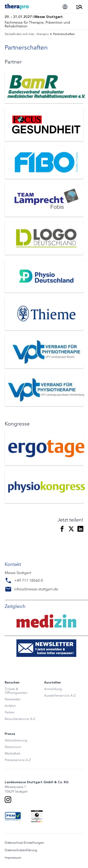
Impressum (13, 858)
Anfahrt (10, 706)
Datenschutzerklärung (21, 850)
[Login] (65, 7)
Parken (10, 712)
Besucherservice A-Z (20, 719)
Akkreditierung (16, 740)
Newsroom (13, 747)
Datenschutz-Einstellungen (24, 843)
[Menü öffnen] (79, 7)
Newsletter (13, 699)
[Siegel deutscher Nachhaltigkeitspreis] (37, 816)
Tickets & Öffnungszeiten (16, 691)
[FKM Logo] (13, 816)
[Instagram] (8, 800)
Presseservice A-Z (18, 760)
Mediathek (13, 753)
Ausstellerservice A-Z (60, 696)
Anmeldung (53, 689)
